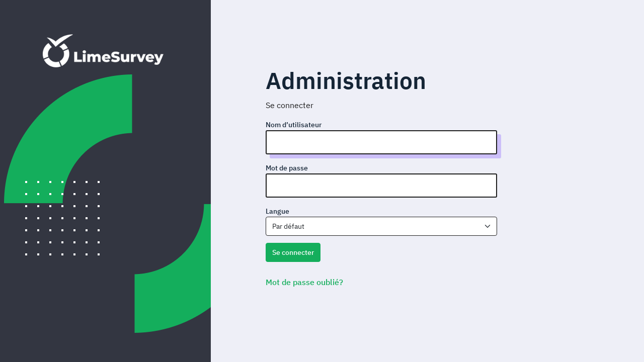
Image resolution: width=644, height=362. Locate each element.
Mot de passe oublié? (304, 282)
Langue (277, 211)
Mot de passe (287, 168)
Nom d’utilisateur (294, 125)
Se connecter (293, 252)
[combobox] (381, 226)
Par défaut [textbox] (288, 226)
